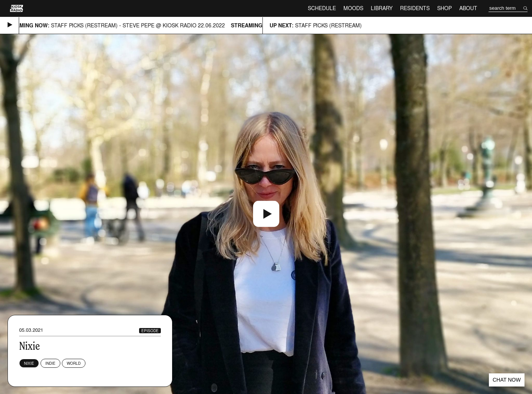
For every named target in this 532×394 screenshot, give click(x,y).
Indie (50, 363)
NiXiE (29, 363)
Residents (415, 8)
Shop (444, 8)
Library (382, 8)
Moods (353, 8)
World (74, 363)
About (468, 8)
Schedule (322, 8)
